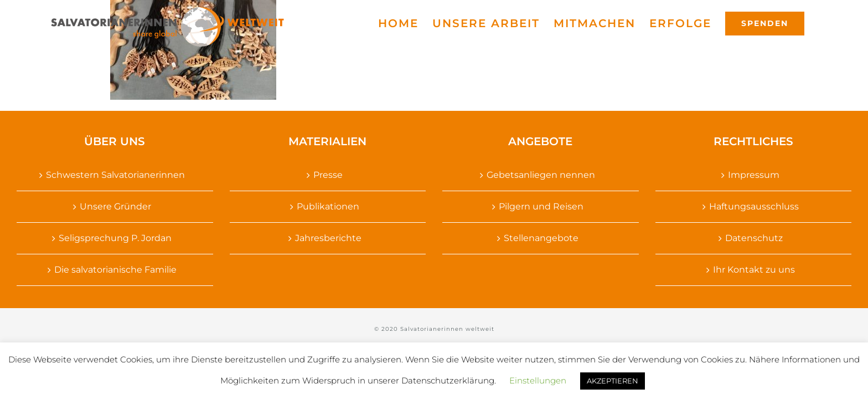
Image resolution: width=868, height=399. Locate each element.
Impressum (754, 175)
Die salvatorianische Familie (115, 270)
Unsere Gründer (115, 206)
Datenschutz (754, 238)
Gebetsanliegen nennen (541, 175)
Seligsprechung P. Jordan (115, 238)
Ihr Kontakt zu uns (754, 270)
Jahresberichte (328, 238)
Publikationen (328, 206)
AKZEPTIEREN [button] (613, 381)
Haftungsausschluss (754, 206)
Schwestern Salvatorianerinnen (115, 175)
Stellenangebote (541, 238)
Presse (328, 175)
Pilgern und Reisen (541, 206)
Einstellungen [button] (538, 380)
